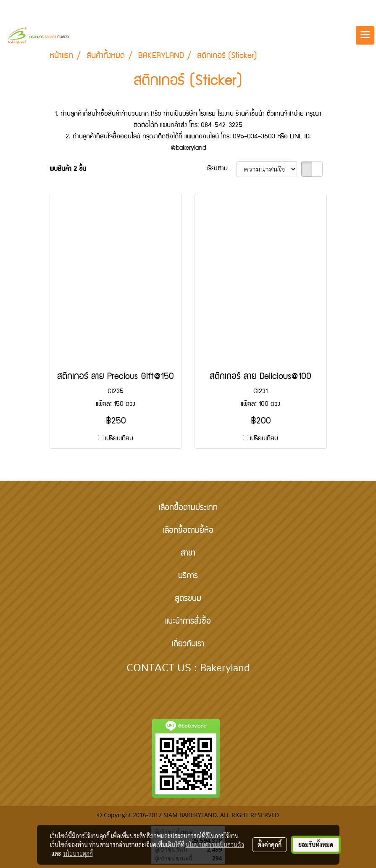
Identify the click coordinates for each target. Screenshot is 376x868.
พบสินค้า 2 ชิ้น (68, 169)
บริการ (188, 577)
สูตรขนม (188, 599)
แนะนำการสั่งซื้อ (188, 622)
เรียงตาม (222, 169)
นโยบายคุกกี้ (78, 853)
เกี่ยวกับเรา (188, 645)
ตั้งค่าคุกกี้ (270, 844)
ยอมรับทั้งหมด (316, 844)
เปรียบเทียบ (119, 439)
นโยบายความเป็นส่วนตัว (215, 844)
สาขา (188, 554)
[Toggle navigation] (365, 35)
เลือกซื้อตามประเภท (188, 508)
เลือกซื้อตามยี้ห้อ (188, 531)
